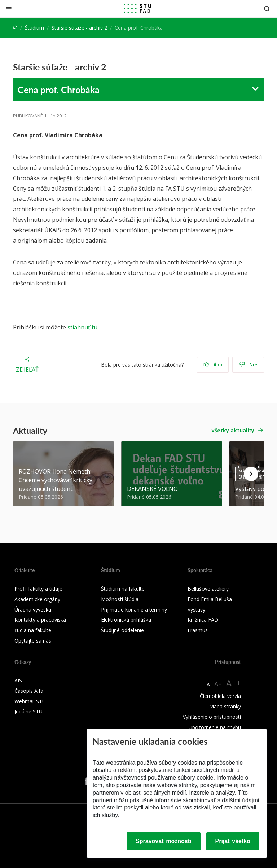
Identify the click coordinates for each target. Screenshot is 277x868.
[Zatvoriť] (9, 8)
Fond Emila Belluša (210, 599)
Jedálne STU (28, 711)
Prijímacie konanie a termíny (134, 610)
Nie (248, 365)
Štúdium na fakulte (123, 589)
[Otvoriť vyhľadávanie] (267, 8)
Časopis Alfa (29, 691)
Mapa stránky (225, 706)
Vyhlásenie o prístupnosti (212, 717)
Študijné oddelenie (122, 630)
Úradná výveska (33, 610)
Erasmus (198, 630)
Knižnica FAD (203, 620)
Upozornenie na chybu (215, 727)
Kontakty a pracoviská (40, 620)
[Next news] (251, 474)
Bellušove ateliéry (208, 589)
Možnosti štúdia (120, 599)
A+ (218, 684)
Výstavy (196, 610)
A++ (234, 683)
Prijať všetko (233, 841)
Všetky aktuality (233, 430)
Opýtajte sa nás (33, 641)
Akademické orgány (37, 599)
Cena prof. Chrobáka (59, 90)
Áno (213, 365)
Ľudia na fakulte (33, 630)
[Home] (15, 28)
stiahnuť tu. (83, 327)
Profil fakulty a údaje (38, 589)
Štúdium (34, 28)
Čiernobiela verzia (220, 696)
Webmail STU (30, 701)
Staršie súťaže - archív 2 (79, 28)
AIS (18, 680)
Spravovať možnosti (163, 841)
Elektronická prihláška (126, 620)
